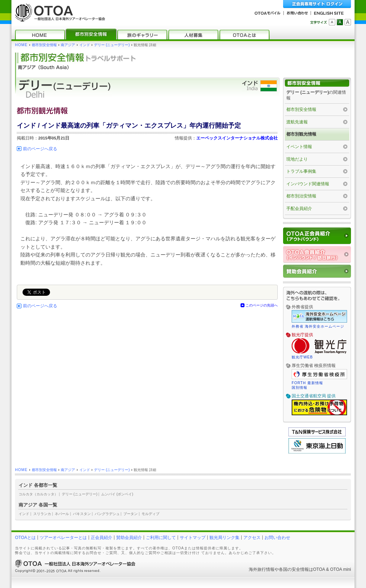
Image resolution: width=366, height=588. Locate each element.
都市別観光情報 (301, 134)
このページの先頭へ (262, 305)
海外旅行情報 (262, 569)
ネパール (62, 514)
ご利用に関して (161, 538)
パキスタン (82, 514)
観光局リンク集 (224, 538)
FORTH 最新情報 (307, 383)
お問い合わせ (277, 538)
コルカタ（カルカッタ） (38, 494)
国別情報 (300, 388)
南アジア (68, 45)
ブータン (130, 514)
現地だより (297, 159)
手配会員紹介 (299, 209)
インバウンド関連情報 (308, 184)
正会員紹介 (102, 538)
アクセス (252, 538)
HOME (21, 45)
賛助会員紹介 (129, 538)
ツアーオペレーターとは (63, 538)
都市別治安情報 (301, 196)
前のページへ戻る (40, 149)
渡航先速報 (297, 122)
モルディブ (150, 514)
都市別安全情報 (44, 45)
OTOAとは (25, 538)
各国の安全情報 (294, 569)
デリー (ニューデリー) (112, 45)
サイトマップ (193, 538)
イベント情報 (299, 147)
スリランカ (42, 514)
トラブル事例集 (301, 171)
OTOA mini (341, 569)
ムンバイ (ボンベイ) (117, 494)
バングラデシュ (107, 514)
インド (85, 45)
